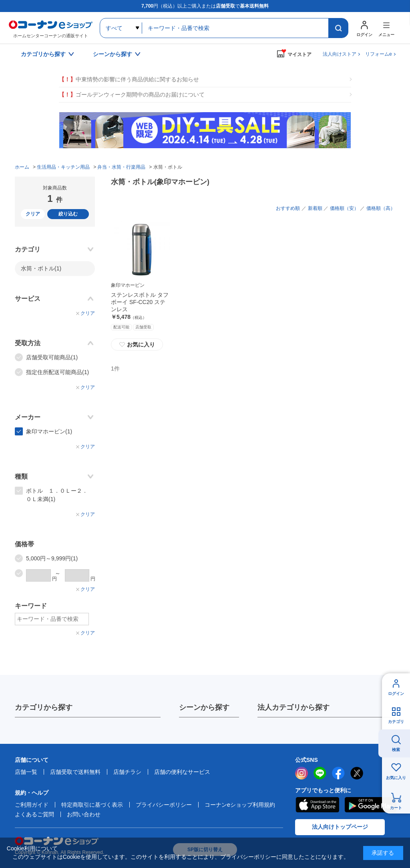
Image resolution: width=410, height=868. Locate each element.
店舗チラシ (127, 772)
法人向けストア (340, 54)
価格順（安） (344, 208)
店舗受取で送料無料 (75, 772)
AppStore (317, 805)
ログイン (396, 694)
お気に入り (137, 344)
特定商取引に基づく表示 (92, 805)
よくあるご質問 (34, 814)
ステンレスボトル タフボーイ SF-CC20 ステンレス (140, 302)
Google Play (371, 805)
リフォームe (379, 54)
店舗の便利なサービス (182, 772)
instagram (301, 773)
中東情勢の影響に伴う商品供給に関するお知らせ (129, 80)
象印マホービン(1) (49, 431)
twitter (357, 773)
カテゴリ (396, 722)
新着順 (315, 208)
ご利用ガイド (32, 805)
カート (396, 808)
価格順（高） (381, 208)
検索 (396, 750)
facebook (338, 773)
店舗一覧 (26, 772)
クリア (33, 214)
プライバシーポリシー (164, 805)
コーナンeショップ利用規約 (240, 805)
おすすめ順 (288, 208)
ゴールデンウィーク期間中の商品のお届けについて (132, 95)
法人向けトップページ (340, 827)
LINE (320, 773)
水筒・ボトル (41, 268)
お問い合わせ (84, 814)
